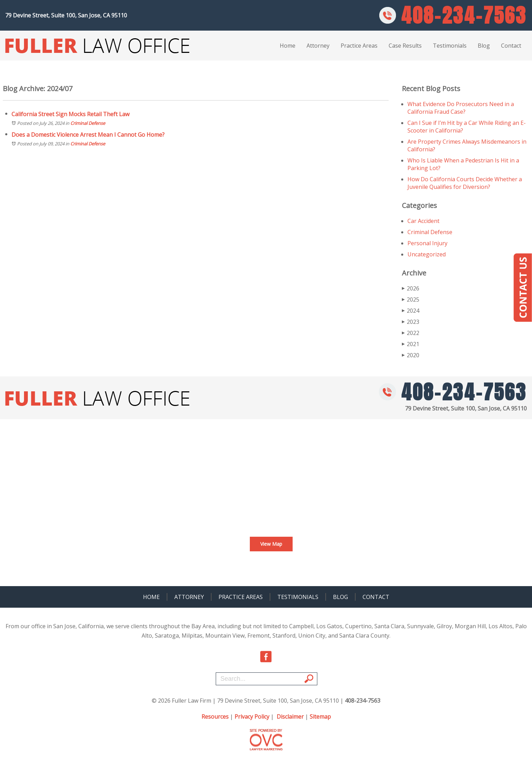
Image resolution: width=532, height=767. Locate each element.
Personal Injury (427, 243)
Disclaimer (290, 717)
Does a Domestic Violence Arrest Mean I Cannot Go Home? (88, 135)
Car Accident (423, 221)
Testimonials (450, 46)
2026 (411, 288)
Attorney (318, 46)
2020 (411, 355)
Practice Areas (359, 46)
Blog (484, 46)
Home (288, 46)
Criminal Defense (88, 123)
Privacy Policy (252, 717)
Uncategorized (427, 254)
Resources (215, 717)
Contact (511, 46)
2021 (411, 344)
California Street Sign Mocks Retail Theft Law (70, 114)
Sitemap (320, 717)
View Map (271, 544)
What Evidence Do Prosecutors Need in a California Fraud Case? (461, 108)
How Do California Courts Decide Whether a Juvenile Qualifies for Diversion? (465, 183)
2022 (411, 333)
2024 (411, 311)
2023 (411, 322)
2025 (411, 299)
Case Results (405, 46)
